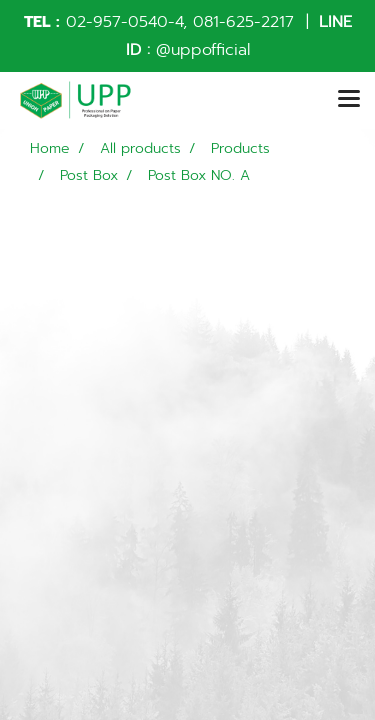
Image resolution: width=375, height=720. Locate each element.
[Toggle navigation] (349, 100)
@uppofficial (203, 50)
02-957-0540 (117, 22)
